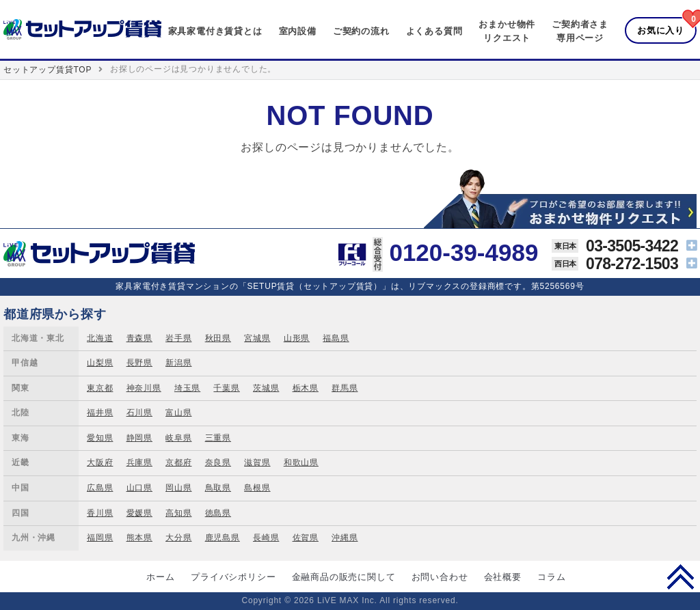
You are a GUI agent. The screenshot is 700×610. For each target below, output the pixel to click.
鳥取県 (218, 488)
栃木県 (306, 388)
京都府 (178, 462)
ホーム (160, 577)
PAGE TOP (681, 577)
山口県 (139, 488)
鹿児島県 (223, 538)
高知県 (178, 513)
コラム (551, 577)
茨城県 (266, 388)
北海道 (100, 338)
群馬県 (345, 388)
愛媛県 (139, 513)
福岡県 (100, 538)
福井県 (100, 413)
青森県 (139, 338)
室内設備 (298, 31)
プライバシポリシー (233, 577)
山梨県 (100, 363)
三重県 (218, 438)
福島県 (336, 338)
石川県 (139, 413)
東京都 (100, 388)
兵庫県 (139, 462)
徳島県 (218, 513)
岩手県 (178, 338)
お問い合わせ (440, 577)
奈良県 (218, 462)
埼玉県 (187, 388)
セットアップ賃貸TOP (48, 70)
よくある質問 (434, 31)
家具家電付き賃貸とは (215, 31)
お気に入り (661, 30)
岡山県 (178, 488)
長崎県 (266, 538)
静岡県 (139, 438)
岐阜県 (178, 438)
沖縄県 (345, 538)
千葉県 (226, 388)
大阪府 (100, 462)
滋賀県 (257, 462)
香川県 (100, 513)
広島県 (100, 488)
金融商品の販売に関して (344, 577)
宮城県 (257, 338)
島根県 (257, 488)
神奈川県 (144, 388)
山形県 (297, 338)
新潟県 (178, 363)
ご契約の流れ (361, 31)
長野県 (139, 363)
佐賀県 (306, 538)
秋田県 (218, 338)
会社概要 (503, 577)
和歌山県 (301, 462)
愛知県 (100, 438)
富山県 (178, 413)
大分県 (178, 538)
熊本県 (139, 538)
